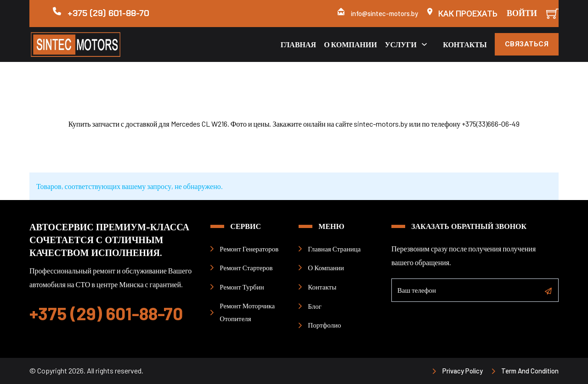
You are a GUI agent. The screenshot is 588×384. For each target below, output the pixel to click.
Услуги (400, 44)
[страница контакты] (319, 287)
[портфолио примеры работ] (322, 325)
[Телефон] (475, 292)
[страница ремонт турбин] (239, 287)
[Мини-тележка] (552, 14)
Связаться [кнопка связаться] (527, 44)
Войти (522, 13)
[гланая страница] (331, 249)
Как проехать (468, 14)
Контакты (465, 44)
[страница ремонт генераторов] (246, 249)
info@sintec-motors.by (384, 13)
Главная (298, 44)
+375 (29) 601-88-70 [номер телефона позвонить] (106, 313)
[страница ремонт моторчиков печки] (252, 312)
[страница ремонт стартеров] (243, 267)
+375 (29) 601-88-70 (108, 13)
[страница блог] (312, 306)
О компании (351, 44)
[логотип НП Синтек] (92, 44)
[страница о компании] (323, 267)
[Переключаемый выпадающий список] (424, 44)
